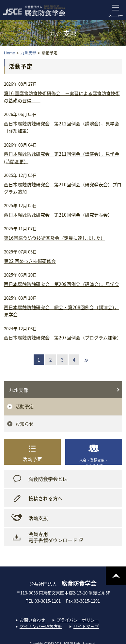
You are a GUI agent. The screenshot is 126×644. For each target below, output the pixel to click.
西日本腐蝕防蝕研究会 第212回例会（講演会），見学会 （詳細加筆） (62, 127)
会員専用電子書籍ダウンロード (53, 537)
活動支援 (38, 518)
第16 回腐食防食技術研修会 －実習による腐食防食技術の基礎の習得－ (62, 97)
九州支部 (19, 390)
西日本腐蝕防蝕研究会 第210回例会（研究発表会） (58, 215)
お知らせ (24, 424)
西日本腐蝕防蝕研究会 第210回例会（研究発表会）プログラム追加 (63, 188)
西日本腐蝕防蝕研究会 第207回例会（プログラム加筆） (63, 337)
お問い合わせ (32, 620)
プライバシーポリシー (78, 620)
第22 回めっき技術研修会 (30, 261)
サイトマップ (86, 626)
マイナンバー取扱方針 (41, 626)
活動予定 (24, 406)
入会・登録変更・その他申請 (94, 461)
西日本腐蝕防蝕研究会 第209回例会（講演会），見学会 (62, 284)
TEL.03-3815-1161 (45, 601)
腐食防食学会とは (48, 479)
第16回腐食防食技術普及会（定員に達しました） (55, 238)
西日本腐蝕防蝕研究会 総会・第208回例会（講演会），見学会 (62, 311)
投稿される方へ (46, 498)
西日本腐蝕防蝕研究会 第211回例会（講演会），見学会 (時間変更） (62, 157)
